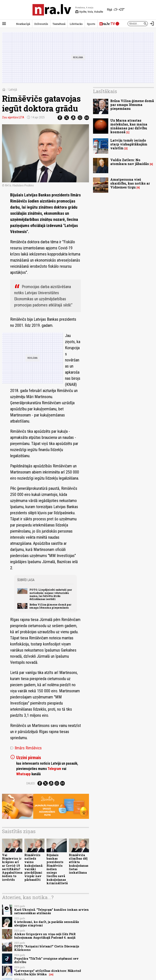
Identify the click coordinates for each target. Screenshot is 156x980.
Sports (91, 24)
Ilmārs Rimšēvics (26, 748)
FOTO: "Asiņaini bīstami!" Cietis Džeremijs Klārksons (47, 948)
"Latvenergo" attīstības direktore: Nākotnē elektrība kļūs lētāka (48, 972)
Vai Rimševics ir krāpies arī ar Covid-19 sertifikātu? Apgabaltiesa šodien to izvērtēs (12, 867)
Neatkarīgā (23, 24)
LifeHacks (76, 24)
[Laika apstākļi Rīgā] (116, 10)
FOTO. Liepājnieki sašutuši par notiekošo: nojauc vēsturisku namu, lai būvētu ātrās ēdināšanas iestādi (51, 594)
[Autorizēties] (152, 24)
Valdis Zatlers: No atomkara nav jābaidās (130, 162)
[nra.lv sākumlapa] (52, 10)
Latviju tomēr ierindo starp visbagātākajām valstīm (129, 144)
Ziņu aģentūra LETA (13, 117)
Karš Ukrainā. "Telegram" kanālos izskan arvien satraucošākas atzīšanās (51, 911)
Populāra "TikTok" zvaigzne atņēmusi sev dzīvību (46, 960)
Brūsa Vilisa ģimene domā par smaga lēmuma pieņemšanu (50, 606)
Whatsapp (23, 774)
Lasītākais (105, 91)
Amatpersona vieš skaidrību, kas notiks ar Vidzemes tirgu (130, 183)
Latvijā (13, 90)
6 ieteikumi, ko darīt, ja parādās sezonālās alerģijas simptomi (47, 924)
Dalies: (31, 783)
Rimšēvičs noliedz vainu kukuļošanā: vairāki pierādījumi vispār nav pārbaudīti (34, 867)
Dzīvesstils (41, 24)
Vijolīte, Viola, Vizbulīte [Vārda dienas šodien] (89, 12)
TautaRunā (59, 24)
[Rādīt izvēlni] (4, 24)
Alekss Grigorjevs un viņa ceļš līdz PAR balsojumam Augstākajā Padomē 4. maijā (45, 936)
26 (51, 974)
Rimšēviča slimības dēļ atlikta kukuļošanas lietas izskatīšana (79, 864)
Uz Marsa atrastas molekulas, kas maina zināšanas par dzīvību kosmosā (129, 126)
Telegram (54, 769)
